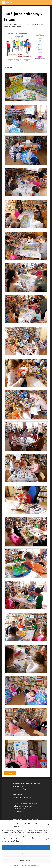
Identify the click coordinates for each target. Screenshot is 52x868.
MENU (10, 2)
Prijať (26, 848)
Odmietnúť (26, 854)
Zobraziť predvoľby (26, 860)
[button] (48, 824)
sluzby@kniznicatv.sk (28, 803)
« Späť (10, 773)
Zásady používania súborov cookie (26, 865)
